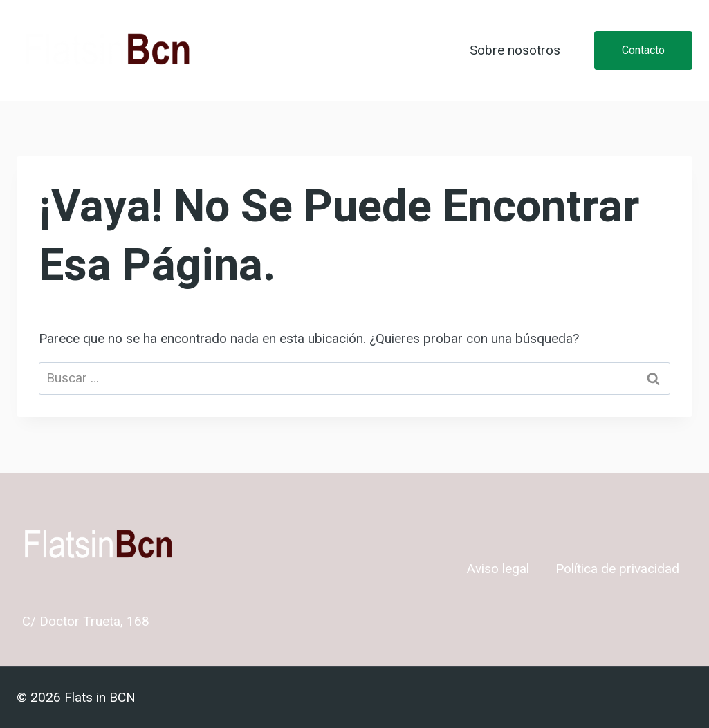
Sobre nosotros (515, 50)
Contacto (643, 50)
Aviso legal (498, 569)
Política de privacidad (617, 569)
